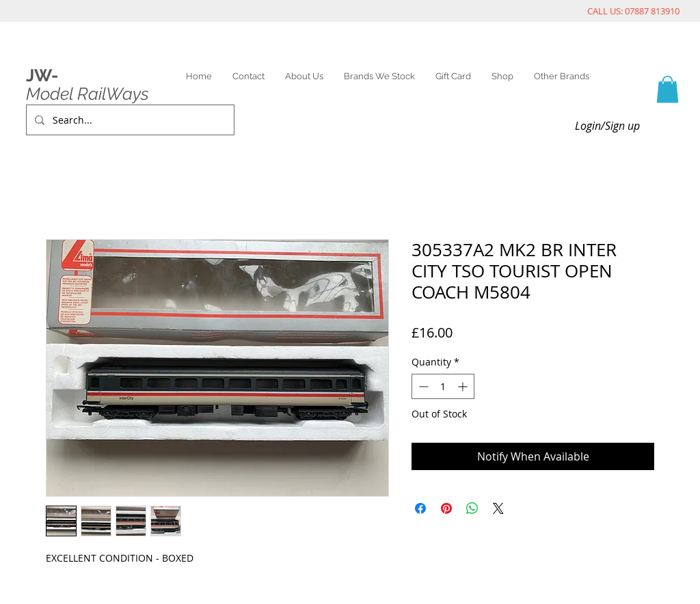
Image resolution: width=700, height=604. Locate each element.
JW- (42, 75)
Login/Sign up (607, 126)
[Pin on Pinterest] (446, 508)
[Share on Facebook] (420, 508)
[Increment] (464, 386)
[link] (668, 89)
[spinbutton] (443, 386)
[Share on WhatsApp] (472, 508)
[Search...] (129, 120)
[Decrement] (422, 386)
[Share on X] (498, 508)
